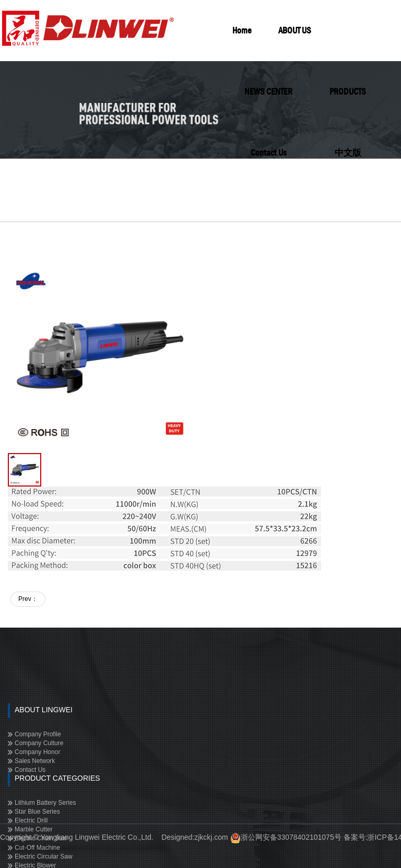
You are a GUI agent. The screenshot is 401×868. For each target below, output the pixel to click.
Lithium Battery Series (45, 803)
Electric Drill (31, 820)
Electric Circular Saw (44, 857)
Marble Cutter (34, 829)
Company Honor (37, 752)
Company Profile (38, 734)
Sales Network (35, 761)
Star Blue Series (37, 812)
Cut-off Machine (37, 848)
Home (242, 31)
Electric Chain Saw (41, 838)
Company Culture (39, 743)
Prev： (28, 599)
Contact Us (30, 770)
